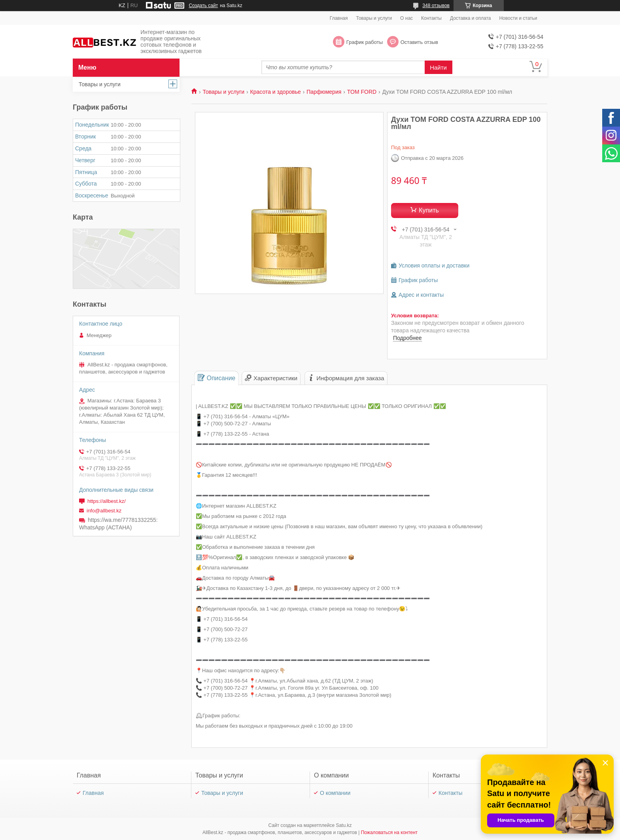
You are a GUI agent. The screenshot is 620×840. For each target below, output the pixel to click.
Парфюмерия (324, 92)
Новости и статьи (518, 18)
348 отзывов (436, 6)
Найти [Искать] (438, 67)
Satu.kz (344, 825)
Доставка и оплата (471, 18)
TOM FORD (362, 92)
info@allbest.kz (104, 511)
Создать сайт (203, 6)
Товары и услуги (374, 18)
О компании (335, 793)
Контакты (431, 18)
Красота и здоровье (276, 92)
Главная (339, 18)
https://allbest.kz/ (107, 501)
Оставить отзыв (419, 42)
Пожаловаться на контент (389, 832)
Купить (429, 210)
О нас (406, 18)
